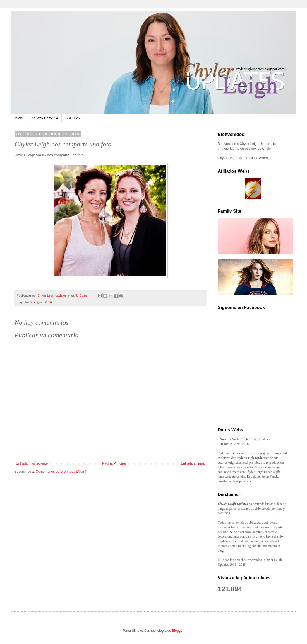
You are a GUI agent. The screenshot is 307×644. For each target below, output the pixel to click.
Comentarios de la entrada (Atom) (61, 472)
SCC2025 (73, 118)
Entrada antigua (193, 463)
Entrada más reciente (32, 463)
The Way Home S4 (44, 118)
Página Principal (114, 463)
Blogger (178, 631)
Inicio (19, 118)
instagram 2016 (41, 302)
